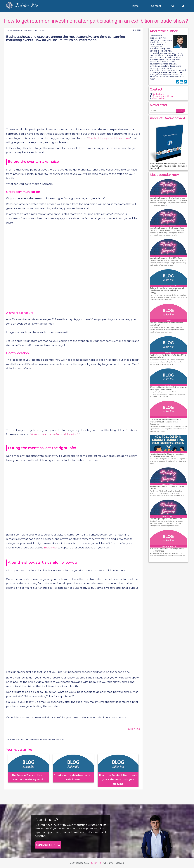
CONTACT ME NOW (48, 845)
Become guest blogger (163, 96)
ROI (58, 739)
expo (62, 739)
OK (180, 110)
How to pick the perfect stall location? (55, 434)
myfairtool (51, 548)
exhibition (52, 739)
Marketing (17, 30)
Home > (9, 30)
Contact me (158, 94)
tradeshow (34, 739)
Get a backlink (159, 98)
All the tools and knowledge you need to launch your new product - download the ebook (168, 166)
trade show (43, 739)
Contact (156, 6)
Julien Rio (96, 863)
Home (135, 6)
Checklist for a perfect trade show (109, 138)
